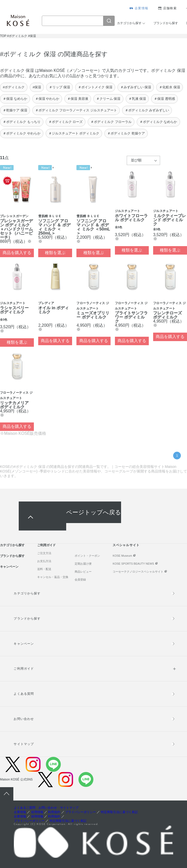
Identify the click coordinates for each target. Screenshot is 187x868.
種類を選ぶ (55, 253)
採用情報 (37, 812)
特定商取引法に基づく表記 (119, 812)
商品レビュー (83, 572)
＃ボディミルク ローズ (66, 122)
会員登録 (80, 580)
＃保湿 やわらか (47, 99)
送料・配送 (44, 569)
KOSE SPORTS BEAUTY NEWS (133, 564)
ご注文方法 (44, 553)
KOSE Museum (122, 556)
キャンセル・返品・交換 (53, 577)
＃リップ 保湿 (60, 87)
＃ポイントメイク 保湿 (95, 87)
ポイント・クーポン (87, 556)
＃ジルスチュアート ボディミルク (74, 133)
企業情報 (141, 8)
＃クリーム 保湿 (108, 99)
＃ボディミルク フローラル (111, 122)
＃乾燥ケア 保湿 (15, 110)
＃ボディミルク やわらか (22, 133)
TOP (3, 36)
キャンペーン (9, 567)
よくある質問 (24, 694)
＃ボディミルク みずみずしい (147, 110)
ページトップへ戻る (94, 512)
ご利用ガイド (46, 545)
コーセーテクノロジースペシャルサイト (138, 572)
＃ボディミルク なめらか (158, 122)
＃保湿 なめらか (15, 99)
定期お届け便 (83, 564)
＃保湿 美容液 (78, 99)
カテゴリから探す (129, 23)
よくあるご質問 (25, 808)
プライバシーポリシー (81, 812)
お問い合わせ (24, 719)
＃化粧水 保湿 (170, 87)
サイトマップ (24, 744)
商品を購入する (17, 253)
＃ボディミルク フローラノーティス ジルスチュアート (76, 110)
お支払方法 (44, 561)
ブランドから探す (166, 23)
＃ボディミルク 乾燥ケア (126, 133)
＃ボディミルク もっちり (22, 122)
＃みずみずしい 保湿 (136, 87)
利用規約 (54, 812)
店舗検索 (170, 8)
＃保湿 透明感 (164, 99)
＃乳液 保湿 (137, 99)
